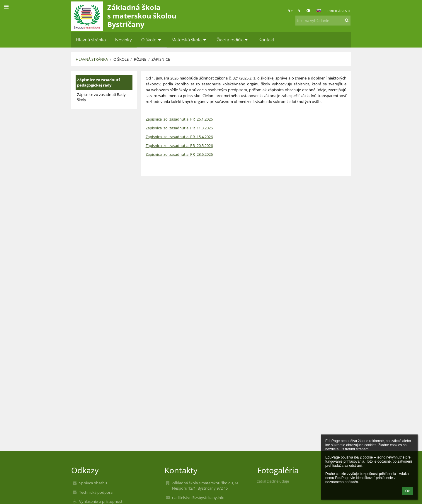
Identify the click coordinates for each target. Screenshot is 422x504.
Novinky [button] (124, 40)
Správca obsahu (93, 483)
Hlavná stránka (92, 59)
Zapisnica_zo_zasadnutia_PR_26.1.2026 (179, 119)
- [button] (300, 11)
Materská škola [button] (189, 40)
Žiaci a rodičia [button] (233, 40)
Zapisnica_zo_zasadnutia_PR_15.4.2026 (179, 137)
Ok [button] (407, 491)
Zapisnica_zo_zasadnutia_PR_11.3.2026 (179, 128)
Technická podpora (96, 492)
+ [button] (290, 11)
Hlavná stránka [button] (91, 40)
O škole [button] (152, 40)
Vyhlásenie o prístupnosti (101, 501)
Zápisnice (161, 59)
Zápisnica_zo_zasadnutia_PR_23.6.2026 (179, 154)
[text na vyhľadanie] (323, 21)
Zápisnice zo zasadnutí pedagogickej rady (98, 82)
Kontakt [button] (266, 40)
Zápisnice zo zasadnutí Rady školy (101, 97)
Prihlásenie (339, 11)
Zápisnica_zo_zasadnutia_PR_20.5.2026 (179, 146)
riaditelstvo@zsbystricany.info (198, 498)
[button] (319, 11)
